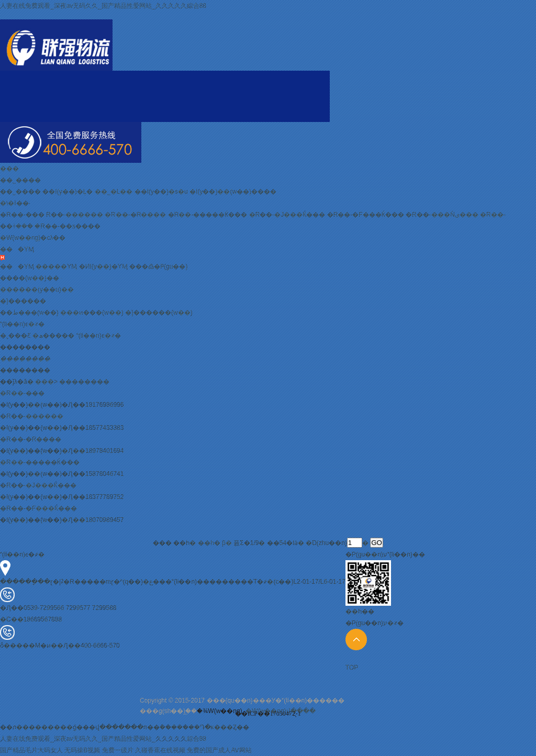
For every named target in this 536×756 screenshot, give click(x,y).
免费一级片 (118, 750)
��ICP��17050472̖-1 (268, 714)
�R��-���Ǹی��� (442, 215)
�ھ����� (53, 336)
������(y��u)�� (37, 290)
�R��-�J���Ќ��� (287, 215)
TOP (356, 650)
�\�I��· (15, 203)
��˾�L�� (114, 192)
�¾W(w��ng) (219, 711)
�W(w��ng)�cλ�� (33, 238)
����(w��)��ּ (30, 278)
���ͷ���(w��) (92, 313)
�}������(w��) (159, 313)
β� (227, 543)
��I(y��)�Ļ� (68, 192)
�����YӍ (56, 266)
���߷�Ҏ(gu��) (158, 266)
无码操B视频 (82, 750)
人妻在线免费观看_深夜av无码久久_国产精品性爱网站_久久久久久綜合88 (103, 6)
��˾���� (20, 180)
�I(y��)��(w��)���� (233, 192)
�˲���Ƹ (15, 336)
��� (9, 169)
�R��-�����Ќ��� (208, 215)
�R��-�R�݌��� (135, 215)
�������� (84, 382)
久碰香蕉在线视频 (160, 750)
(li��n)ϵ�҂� (22, 324)
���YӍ (17, 249)
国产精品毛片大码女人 (31, 750)
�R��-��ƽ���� (68, 226)
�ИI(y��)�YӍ (103, 266)
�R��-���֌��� (22, 215)
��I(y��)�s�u (161, 192)
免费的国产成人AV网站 (219, 750)
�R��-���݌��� (75, 215)
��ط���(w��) (29, 313)
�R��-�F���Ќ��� (366, 215)
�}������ (23, 301)
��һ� (209, 543)
